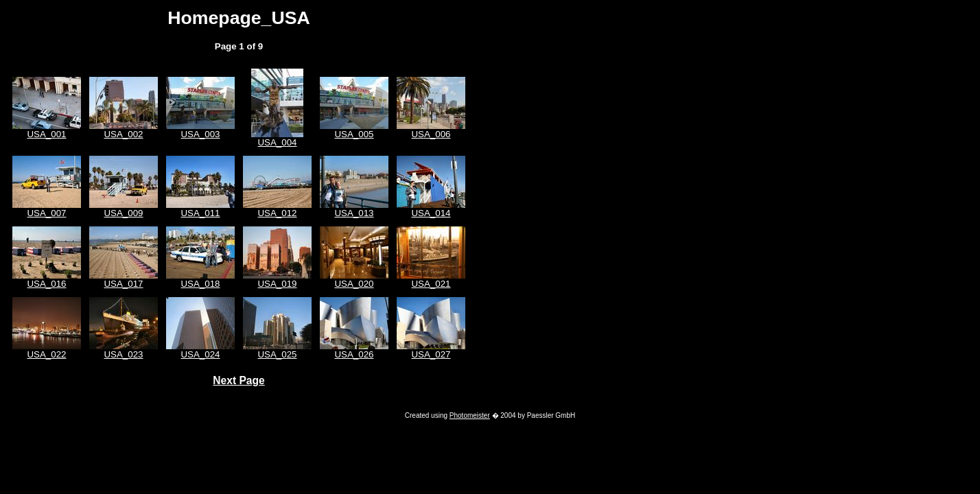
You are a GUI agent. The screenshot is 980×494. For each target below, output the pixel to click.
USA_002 (123, 134)
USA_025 (277, 354)
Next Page (238, 380)
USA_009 (123, 213)
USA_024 (200, 354)
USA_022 (46, 354)
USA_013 (354, 213)
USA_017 (123, 284)
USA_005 (354, 134)
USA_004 (277, 142)
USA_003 (200, 134)
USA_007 (46, 213)
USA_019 (277, 284)
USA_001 (46, 134)
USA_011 (200, 213)
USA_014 (431, 213)
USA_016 (46, 284)
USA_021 (431, 284)
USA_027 (431, 354)
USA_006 (431, 134)
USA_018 (200, 284)
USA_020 (354, 284)
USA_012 (277, 213)
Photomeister (470, 415)
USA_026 (354, 354)
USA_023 (123, 354)
